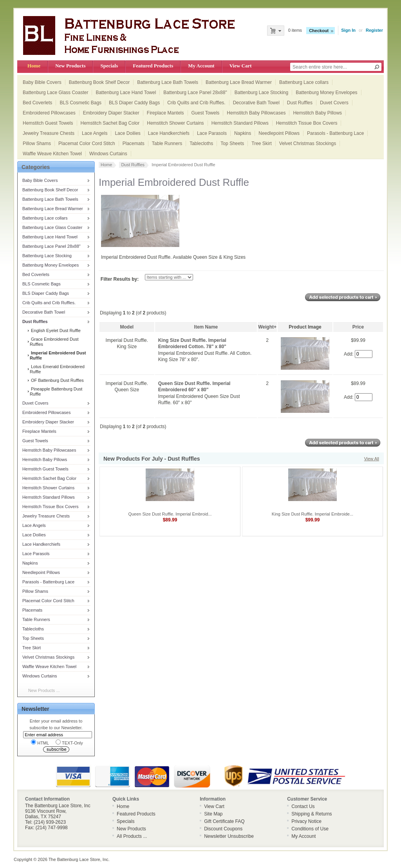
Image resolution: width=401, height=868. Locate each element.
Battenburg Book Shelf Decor (99, 82)
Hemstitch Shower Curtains (175, 123)
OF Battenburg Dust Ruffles (57, 380)
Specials (109, 66)
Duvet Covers (334, 103)
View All (372, 459)
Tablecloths (201, 143)
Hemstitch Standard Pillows (240, 123)
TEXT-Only (69, 742)
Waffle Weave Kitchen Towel (52, 154)
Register (374, 30)
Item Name (206, 327)
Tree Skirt (262, 143)
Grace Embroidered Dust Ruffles (54, 342)
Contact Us (303, 806)
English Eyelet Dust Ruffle (55, 330)
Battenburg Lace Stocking (261, 93)
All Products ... (132, 836)
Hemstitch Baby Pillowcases (256, 113)
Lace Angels (95, 133)
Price (358, 327)
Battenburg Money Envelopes (326, 93)
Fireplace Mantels (165, 113)
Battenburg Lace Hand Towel (126, 93)
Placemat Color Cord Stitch (87, 143)
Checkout (319, 31)
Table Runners (167, 143)
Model (127, 327)
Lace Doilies (127, 133)
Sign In (348, 30)
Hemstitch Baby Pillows (317, 113)
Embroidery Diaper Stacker (111, 113)
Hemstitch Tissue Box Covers (307, 123)
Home (34, 66)
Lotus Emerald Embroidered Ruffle (57, 369)
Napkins (243, 133)
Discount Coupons (223, 829)
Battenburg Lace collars (304, 82)
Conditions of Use (310, 829)
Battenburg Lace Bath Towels (168, 82)
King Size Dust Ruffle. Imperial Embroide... (312, 514)
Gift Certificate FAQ (224, 821)
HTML (40, 742)
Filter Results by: (120, 279)
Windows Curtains (108, 154)
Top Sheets (232, 143)
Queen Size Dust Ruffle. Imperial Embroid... (170, 514)
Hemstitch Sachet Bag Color (110, 123)
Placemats (134, 143)
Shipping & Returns (312, 814)
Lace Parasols (212, 133)
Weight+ (267, 327)
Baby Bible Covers (42, 82)
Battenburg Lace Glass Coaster (55, 93)
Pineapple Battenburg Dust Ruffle (56, 391)
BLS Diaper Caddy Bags (134, 103)
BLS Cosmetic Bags (80, 103)
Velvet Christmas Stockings (308, 143)
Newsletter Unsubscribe (229, 836)
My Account (201, 66)
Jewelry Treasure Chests (49, 133)
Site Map (213, 814)
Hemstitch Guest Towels (48, 123)
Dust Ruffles (300, 103)
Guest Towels (206, 113)
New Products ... (44, 690)
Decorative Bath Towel (256, 103)
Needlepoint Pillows (279, 133)
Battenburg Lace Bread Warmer (239, 82)
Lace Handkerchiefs (169, 133)
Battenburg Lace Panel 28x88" (195, 93)
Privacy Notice (306, 821)
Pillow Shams (37, 143)
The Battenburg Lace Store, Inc (79, 859)
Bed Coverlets (37, 103)
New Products (70, 66)
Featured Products (153, 66)
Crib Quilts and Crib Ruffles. (196, 103)
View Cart (241, 66)
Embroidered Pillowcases (49, 113)
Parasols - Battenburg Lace (335, 133)
